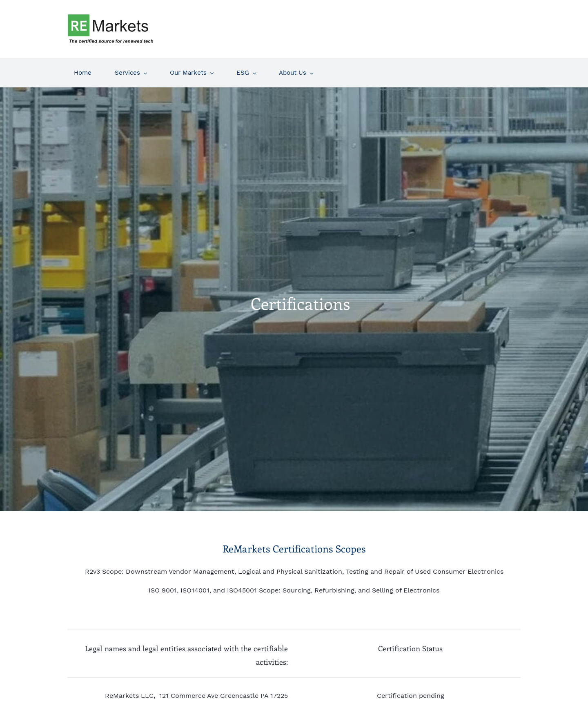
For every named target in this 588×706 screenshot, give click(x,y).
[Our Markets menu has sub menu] (192, 70)
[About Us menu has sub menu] (296, 70)
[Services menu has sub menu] (131, 70)
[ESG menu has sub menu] (246, 70)
